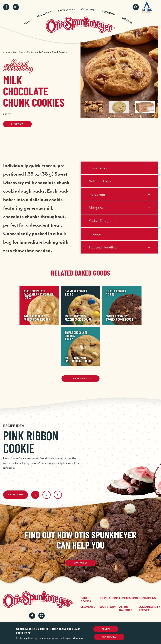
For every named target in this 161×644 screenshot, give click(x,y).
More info (78, 638)
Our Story (108, 607)
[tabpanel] (80, 442)
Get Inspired (16, 495)
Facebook (6, 7)
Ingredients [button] (97, 194)
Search (136, 7)
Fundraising (129, 598)
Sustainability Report (149, 609)
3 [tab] (58, 495)
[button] (36, 124)
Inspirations (109, 598)
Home (8, 52)
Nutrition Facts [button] (100, 181)
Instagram (16, 7)
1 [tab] (35, 495)
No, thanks (109, 637)
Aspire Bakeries (126, 609)
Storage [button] (95, 234)
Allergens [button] (96, 208)
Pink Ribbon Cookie (31, 442)
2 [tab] (47, 495)
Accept (106, 629)
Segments (88, 607)
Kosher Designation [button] (103, 221)
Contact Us (80, 563)
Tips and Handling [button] (103, 247)
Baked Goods (19, 52)
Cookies (31, 52)
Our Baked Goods (80, 379)
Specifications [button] (99, 168)
